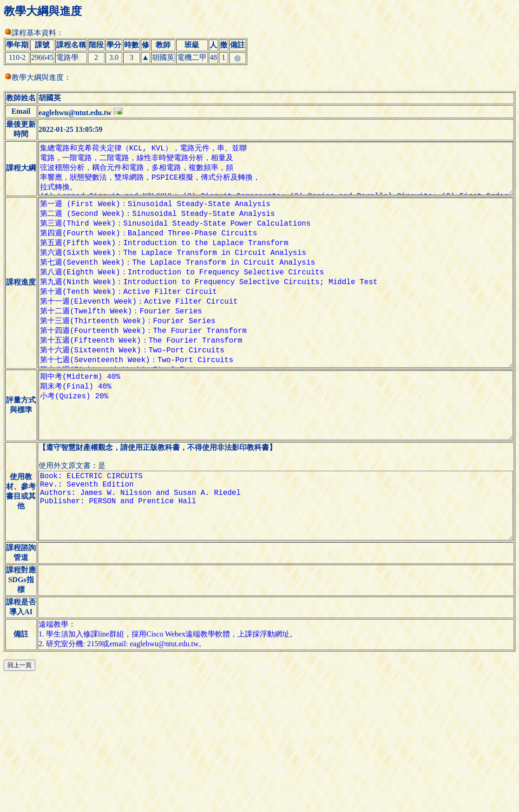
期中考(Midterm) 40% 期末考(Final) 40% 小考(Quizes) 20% (272, 481)
